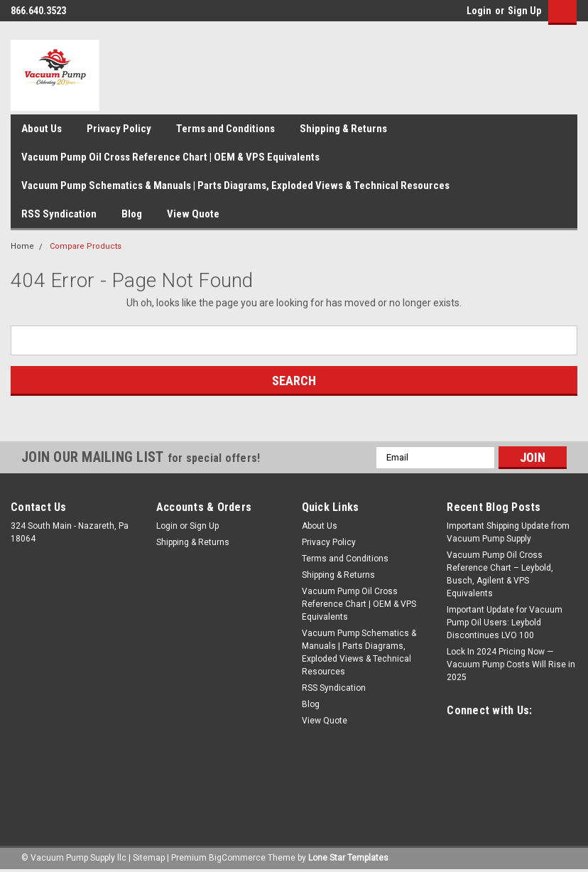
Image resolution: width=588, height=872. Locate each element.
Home (22, 246)
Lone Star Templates (348, 858)
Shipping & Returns (343, 129)
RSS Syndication (59, 214)
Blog (132, 214)
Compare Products (86, 246)
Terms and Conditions (225, 129)
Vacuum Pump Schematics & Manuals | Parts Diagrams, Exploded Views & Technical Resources (235, 185)
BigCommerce (237, 858)
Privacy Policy (119, 129)
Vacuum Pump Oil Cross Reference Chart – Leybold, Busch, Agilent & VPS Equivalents (500, 574)
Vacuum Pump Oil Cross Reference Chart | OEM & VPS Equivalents (170, 157)
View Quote (193, 214)
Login (479, 11)
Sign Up (524, 11)
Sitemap (149, 858)
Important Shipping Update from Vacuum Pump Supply (508, 532)
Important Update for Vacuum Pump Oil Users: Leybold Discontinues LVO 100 (505, 623)
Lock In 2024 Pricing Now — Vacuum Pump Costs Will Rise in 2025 (511, 664)
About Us (42, 129)
